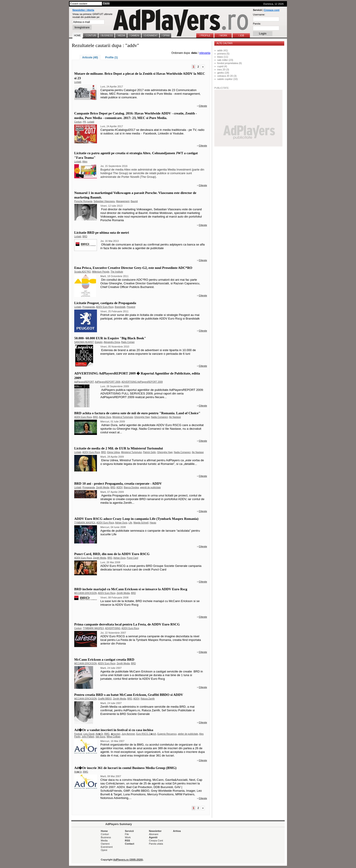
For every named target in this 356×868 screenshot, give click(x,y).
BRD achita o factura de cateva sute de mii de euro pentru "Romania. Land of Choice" (137, 413)
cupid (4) (222, 66)
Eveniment (107, 847)
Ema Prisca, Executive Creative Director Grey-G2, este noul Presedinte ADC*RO (133, 268)
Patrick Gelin (150, 452)
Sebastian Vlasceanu (104, 201)
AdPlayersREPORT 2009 (108, 382)
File (127, 834)
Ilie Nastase (175, 417)
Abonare (154, 834)
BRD (85, 237)
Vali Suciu (100, 737)
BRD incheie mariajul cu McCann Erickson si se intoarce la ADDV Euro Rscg (131, 589)
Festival (78, 734)
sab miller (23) (225, 60)
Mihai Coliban (114, 737)
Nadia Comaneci (159, 417)
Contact (130, 844)
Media (104, 841)
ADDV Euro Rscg (105, 307)
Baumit (134, 201)
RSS (127, 841)
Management (123, 201)
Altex (85, 162)
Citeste (203, 106)
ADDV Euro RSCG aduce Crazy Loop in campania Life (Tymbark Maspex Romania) (136, 519)
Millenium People (101, 272)
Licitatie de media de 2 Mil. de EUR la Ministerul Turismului (119, 448)
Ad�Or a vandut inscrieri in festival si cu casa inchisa (114, 730)
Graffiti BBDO (105, 699)
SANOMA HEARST (84, 342)
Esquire (99, 342)
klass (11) (223, 57)
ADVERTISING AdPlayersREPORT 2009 (142, 382)
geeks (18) (223, 73)
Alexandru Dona (112, 342)
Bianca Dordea (131, 487)
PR (84, 122)
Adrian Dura (105, 417)
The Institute (117, 272)
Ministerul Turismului (123, 417)
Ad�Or (99, 734)
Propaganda (89, 307)
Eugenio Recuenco (167, 734)
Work (128, 837)
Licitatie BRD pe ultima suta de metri (102, 233)
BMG (107, 734)
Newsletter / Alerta (83, 10)
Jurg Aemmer (128, 734)
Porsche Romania (83, 201)
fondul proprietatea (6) (230, 63)
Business (106, 837)
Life (130, 523)
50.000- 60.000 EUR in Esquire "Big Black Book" (110, 338)
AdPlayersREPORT (84, 382)
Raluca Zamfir (148, 699)
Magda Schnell (141, 523)
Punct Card (132, 558)
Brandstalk (120, 307)
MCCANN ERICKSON (85, 593)
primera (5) (223, 54)
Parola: (257, 24)
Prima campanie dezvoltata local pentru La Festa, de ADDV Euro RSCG (127, 624)
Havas (153, 523)
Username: (259, 15)
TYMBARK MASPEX (85, 523)
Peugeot (131, 307)
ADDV (120, 487)
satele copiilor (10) (227, 79)
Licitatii (78, 82)
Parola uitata (156, 844)
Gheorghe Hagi (142, 417)
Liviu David (89, 734)
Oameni (105, 844)
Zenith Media (103, 487)
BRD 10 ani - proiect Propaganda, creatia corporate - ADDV (118, 484)
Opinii (104, 850)
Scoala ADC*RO (83, 272)
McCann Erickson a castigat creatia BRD (104, 660)
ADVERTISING (113, 628)
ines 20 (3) (223, 69)
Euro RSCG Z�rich (146, 734)
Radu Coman (128, 342)
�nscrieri (116, 734)
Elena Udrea (114, 452)
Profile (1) (111, 57)
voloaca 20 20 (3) (227, 76)
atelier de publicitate (188, 734)
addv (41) (222, 50)
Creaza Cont (156, 841)
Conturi (78, 122)
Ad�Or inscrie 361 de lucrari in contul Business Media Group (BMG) (125, 768)
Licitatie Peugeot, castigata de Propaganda (105, 303)
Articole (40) (90, 57)
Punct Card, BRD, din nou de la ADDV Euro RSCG (112, 554)
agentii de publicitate (150, 487)
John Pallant (88, 737)
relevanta (205, 53)
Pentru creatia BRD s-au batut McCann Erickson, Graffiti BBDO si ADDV (129, 695)
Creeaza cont (272, 10)
